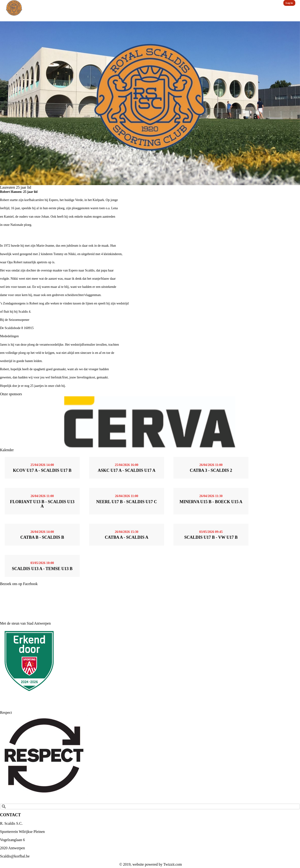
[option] (150, 103)
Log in (289, 3)
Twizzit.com (173, 864)
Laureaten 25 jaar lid (16, 187)
